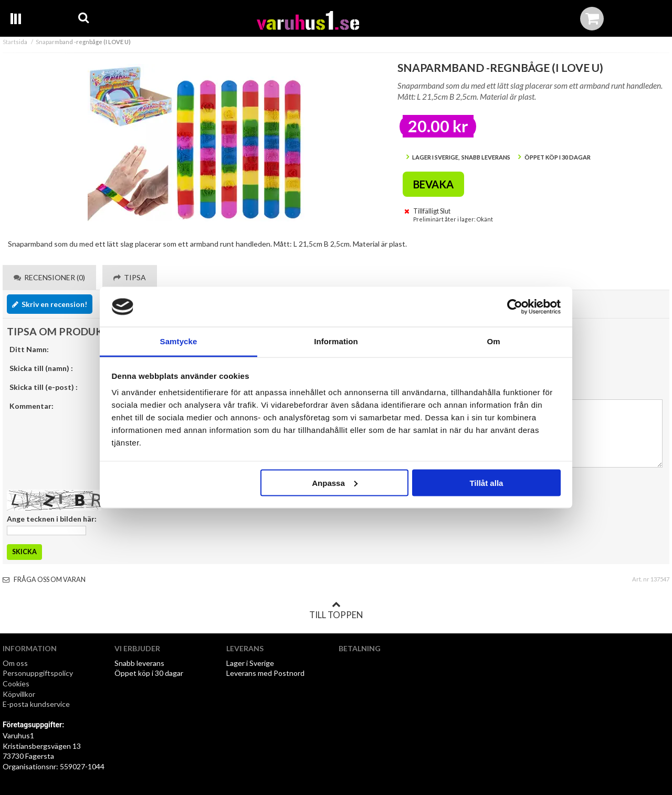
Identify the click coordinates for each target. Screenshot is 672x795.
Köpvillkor (19, 694)
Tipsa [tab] (130, 277)
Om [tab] (493, 341)
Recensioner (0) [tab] (49, 277)
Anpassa (335, 483)
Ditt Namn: (29, 349)
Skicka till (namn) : (41, 368)
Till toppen (336, 610)
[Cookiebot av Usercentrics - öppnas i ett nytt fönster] (515, 307)
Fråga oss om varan (44, 580)
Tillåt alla (486, 483)
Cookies (16, 683)
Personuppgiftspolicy (38, 673)
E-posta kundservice (37, 704)
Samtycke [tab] (179, 341)
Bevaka (433, 184)
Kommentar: (31, 406)
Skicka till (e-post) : (44, 387)
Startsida (15, 42)
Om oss (15, 663)
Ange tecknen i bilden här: (52, 519)
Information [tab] (336, 341)
